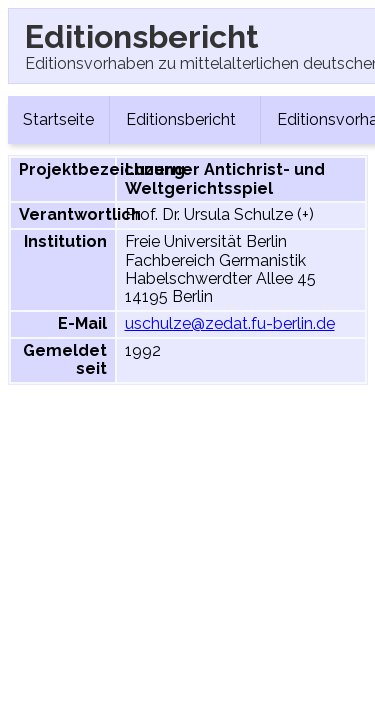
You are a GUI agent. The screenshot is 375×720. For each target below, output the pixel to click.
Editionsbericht (185, 119)
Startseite (58, 119)
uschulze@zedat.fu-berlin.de (230, 323)
